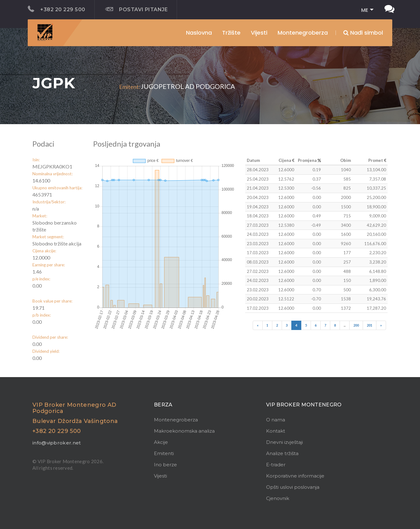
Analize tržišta (282, 453)
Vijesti (259, 33)
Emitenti (164, 453)
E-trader (276, 465)
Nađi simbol (363, 33)
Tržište (231, 33)
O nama (276, 420)
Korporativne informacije (295, 476)
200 (356, 325)
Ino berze (165, 465)
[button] (365, 10)
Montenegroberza (176, 420)
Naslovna (199, 33)
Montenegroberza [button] (303, 33)
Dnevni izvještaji (284, 442)
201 (370, 325)
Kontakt (276, 431)
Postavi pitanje (136, 9)
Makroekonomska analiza (184, 431)
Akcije (161, 442)
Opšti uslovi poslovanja (293, 487)
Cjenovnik (278, 498)
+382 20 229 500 (57, 9)
